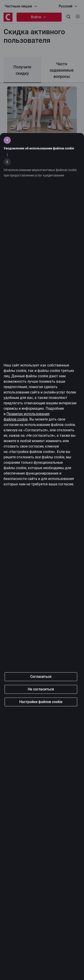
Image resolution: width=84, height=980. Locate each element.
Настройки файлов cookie (41, 759)
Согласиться (41, 734)
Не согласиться (41, 746)
